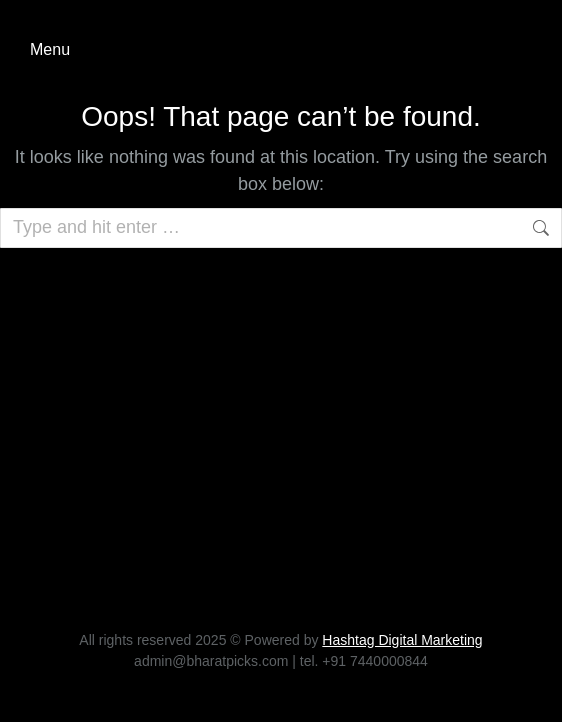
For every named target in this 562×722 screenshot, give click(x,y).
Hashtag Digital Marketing (402, 640)
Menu (50, 49)
